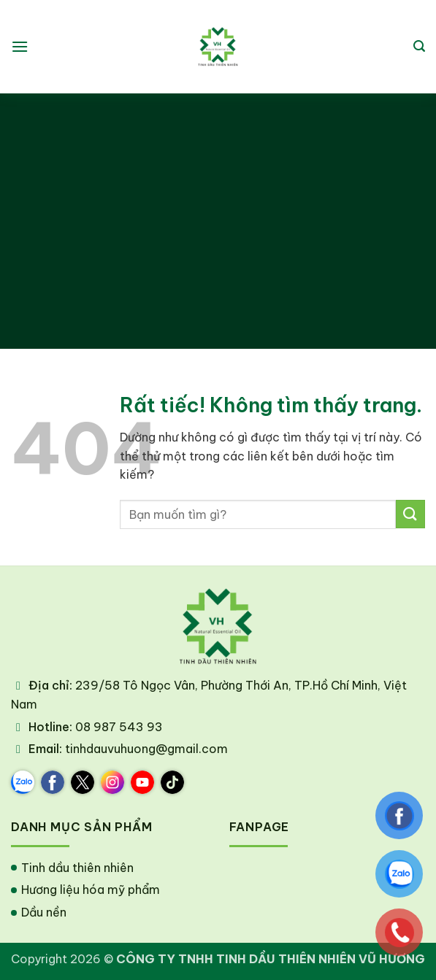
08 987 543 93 (119, 727)
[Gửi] (410, 514)
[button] (20, 46)
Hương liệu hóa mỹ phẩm (91, 890)
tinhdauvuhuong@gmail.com (146, 749)
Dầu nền (44, 912)
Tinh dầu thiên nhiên (77, 868)
